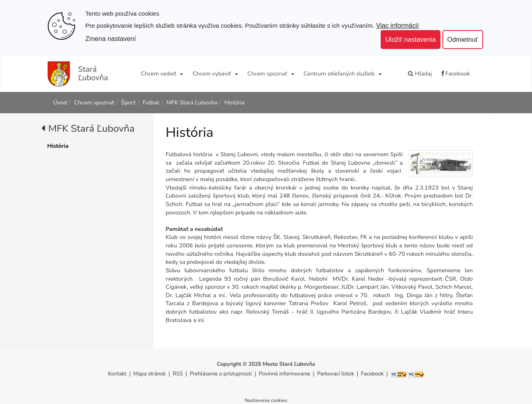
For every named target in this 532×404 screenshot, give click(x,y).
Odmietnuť (463, 39)
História (234, 102)
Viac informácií (398, 25)
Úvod (60, 102)
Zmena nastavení (111, 39)
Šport (128, 102)
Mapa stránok (150, 374)
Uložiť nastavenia (411, 39)
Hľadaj (420, 73)
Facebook (456, 73)
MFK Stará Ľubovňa (192, 102)
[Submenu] (181, 73)
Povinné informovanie (285, 374)
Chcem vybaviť (212, 73)
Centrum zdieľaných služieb (339, 73)
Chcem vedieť (159, 73)
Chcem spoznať (267, 73)
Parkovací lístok (336, 374)
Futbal (151, 102)
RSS (178, 374)
